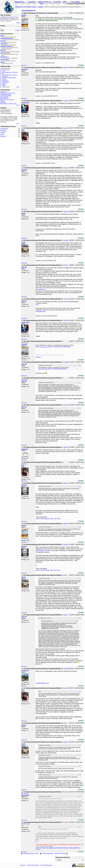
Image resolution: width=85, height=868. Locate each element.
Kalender (32, 2)
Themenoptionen (28, 11)
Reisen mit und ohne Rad (7, 100)
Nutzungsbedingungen (46, 865)
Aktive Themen (43, 2)
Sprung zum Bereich (63, 857)
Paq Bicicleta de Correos (44, 550)
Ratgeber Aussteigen (6, 94)
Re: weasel (65, 68)
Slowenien (5, 80)
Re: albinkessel (26, 824)
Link (59, 594)
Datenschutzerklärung (33, 865)
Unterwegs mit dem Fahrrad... (8, 93)
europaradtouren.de (42, 683)
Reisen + (39, 357)
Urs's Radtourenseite (6, 96)
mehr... (18, 87)
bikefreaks (3, 102)
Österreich (5, 83)
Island (4, 84)
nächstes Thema (61, 853)
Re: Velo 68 (65, 299)
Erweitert (18, 30)
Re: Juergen (65, 362)
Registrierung (20, 2)
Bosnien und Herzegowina (9, 78)
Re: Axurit (64, 265)
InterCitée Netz (40, 312)
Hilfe (64, 2)
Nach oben (24, 65)
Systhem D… (43, 289)
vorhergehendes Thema (30, 853)
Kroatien (4, 79)
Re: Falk (64, 575)
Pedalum (3, 101)
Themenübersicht (47, 853)
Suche (56, 2)
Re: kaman (65, 742)
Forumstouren (6, 70)
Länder (41, 7)
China (4, 71)
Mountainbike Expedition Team (8, 104)
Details (18, 23)
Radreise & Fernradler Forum (26, 7)
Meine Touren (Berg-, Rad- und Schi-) (48, 519)
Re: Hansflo (65, 524)
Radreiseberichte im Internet (10, 75)
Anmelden (75, 2)
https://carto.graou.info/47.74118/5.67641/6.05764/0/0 (53, 347)
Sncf (37, 305)
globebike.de (4, 92)
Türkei (4, 86)
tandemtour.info (4, 97)
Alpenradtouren (4, 98)
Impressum (23, 865)
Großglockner (6, 82)
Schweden (5, 76)
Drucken (81, 65)
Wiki (42, 4)
